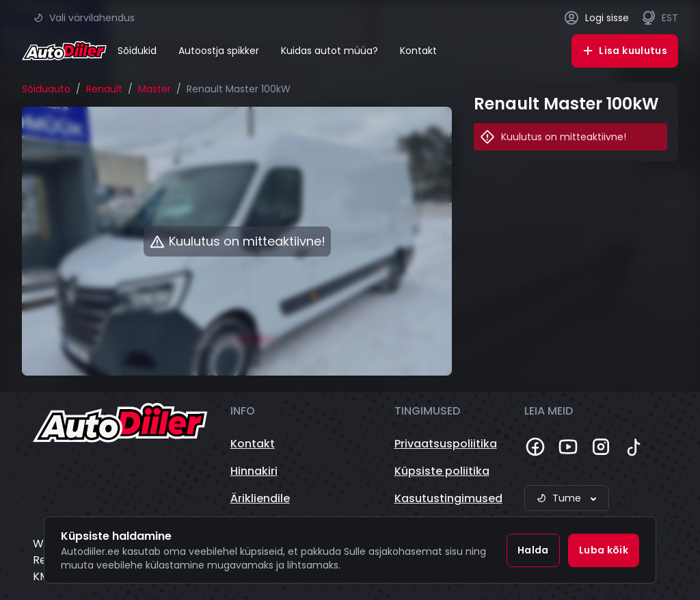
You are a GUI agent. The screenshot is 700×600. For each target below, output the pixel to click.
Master (154, 89)
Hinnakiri (254, 471)
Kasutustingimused (448, 498)
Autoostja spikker (219, 51)
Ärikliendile (260, 498)
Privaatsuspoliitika (446, 444)
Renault (104, 89)
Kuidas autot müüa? (329, 51)
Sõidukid (137, 51)
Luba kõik (604, 550)
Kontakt (418, 51)
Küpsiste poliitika (442, 471)
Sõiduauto (46, 89)
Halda (533, 550)
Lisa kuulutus (625, 51)
